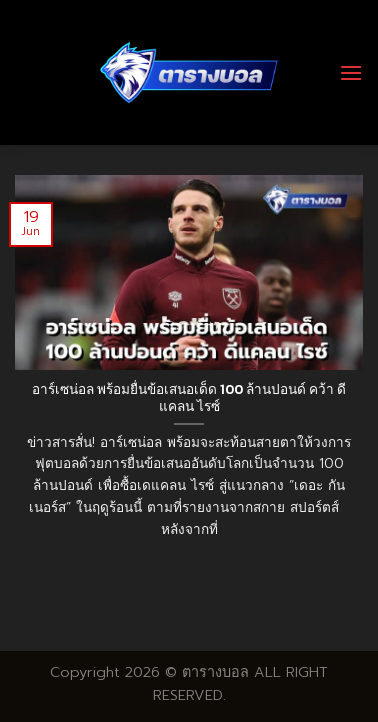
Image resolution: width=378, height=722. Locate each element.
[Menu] (351, 72)
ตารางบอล (215, 672)
